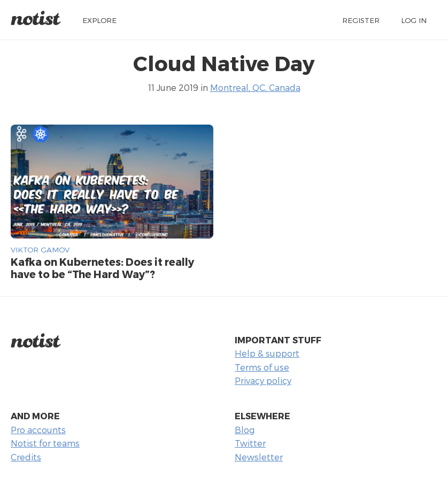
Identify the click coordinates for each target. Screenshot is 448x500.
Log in (414, 20)
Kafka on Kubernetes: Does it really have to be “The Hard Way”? (102, 268)
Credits (26, 457)
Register (361, 20)
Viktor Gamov (40, 249)
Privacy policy (263, 380)
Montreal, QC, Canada (255, 87)
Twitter (250, 443)
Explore (99, 20)
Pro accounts (38, 430)
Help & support (267, 353)
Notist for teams (45, 443)
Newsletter (259, 457)
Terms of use (262, 367)
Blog (245, 430)
